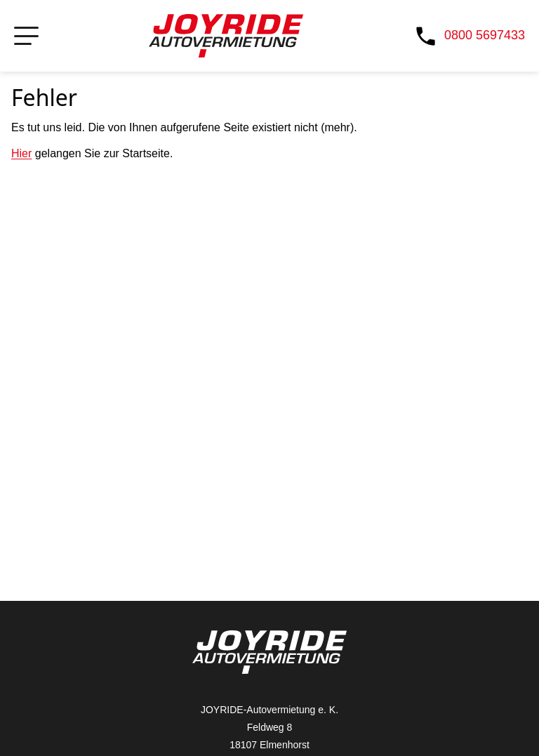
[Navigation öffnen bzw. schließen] (26, 36)
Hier (21, 153)
